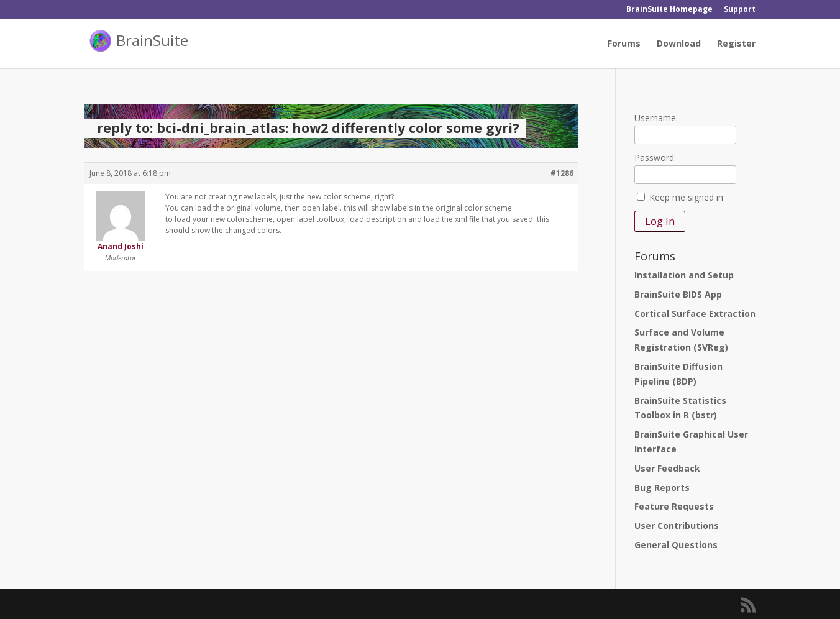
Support (740, 10)
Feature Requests (674, 506)
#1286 (562, 173)
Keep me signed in (686, 197)
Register (736, 44)
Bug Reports (662, 488)
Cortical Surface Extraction (695, 314)
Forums (624, 44)
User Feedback (667, 468)
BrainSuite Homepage (669, 10)
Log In (660, 221)
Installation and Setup (684, 275)
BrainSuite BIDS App (678, 294)
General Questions (676, 545)
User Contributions (677, 525)
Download (679, 44)
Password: (655, 158)
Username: (656, 118)
